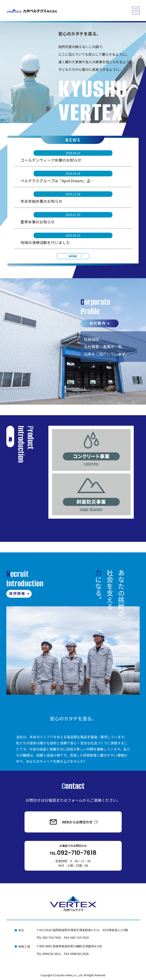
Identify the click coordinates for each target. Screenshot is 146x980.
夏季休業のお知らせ (38, 222)
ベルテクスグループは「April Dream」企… (57, 181)
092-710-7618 (73, 853)
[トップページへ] (32, 11)
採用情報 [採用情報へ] (17, 594)
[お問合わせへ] (73, 822)
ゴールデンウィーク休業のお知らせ (51, 160)
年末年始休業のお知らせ (41, 201)
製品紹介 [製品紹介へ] (10, 436)
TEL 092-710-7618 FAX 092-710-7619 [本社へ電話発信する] (63, 938)
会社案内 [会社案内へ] (98, 323)
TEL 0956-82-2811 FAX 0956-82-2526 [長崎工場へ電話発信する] (63, 954)
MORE (73, 256)
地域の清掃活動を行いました (45, 242)
